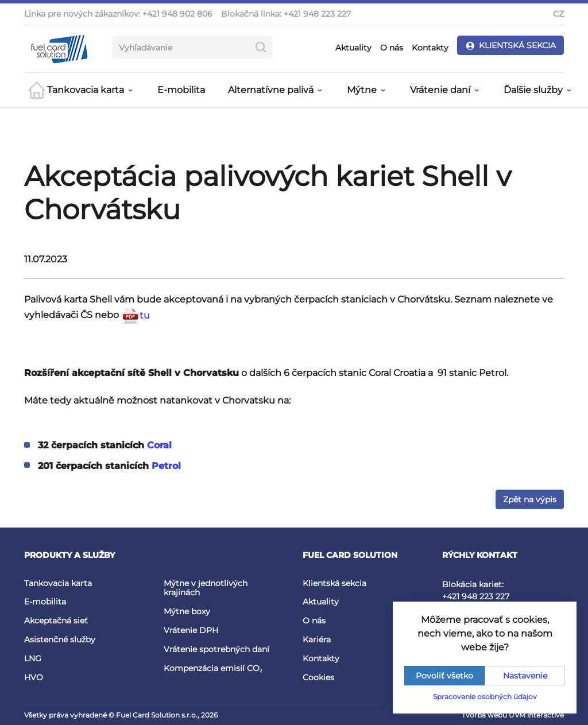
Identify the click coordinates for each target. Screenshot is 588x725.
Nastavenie (525, 676)
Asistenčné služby (60, 639)
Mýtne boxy (187, 611)
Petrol (166, 466)
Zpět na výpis (530, 499)
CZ (558, 14)
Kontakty (430, 48)
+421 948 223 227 (317, 14)
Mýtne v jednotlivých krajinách (206, 588)
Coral (159, 445)
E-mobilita (181, 90)
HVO (34, 677)
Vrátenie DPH (191, 630)
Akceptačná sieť (56, 621)
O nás (392, 48)
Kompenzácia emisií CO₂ (213, 668)
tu (136, 315)
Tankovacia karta (58, 583)
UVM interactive (536, 715)
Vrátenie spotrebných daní (216, 649)
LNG (33, 658)
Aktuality (353, 48)
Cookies (318, 677)
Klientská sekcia (334, 583)
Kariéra (317, 639)
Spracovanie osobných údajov (485, 697)
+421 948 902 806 (177, 14)
